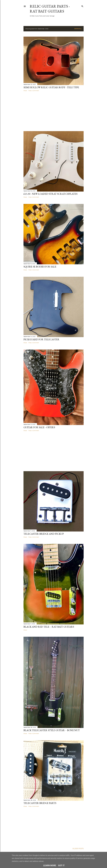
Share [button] (25, 91)
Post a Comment (34, 91)
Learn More (50, 865)
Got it (61, 865)
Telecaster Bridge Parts (40, 803)
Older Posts (78, 849)
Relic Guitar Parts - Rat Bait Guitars (50, 9)
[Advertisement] (54, 111)
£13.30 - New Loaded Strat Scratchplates (50, 194)
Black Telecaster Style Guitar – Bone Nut (52, 730)
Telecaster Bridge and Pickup (44, 534)
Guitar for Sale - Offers (39, 427)
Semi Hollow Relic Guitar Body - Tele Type (51, 87)
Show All (78, 29)
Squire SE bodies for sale (40, 267)
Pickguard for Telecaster (41, 339)
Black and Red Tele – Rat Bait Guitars (49, 627)
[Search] (82, 6)
